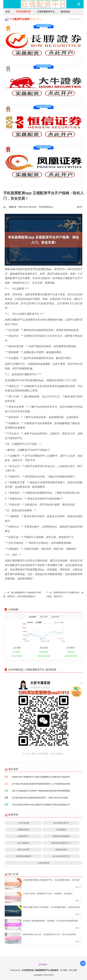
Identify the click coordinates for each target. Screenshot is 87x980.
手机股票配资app (46, 207)
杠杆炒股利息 (23, 11)
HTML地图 (73, 970)
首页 (8, 12)
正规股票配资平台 (46, 12)
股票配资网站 (23, 830)
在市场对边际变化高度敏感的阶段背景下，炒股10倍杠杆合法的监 (40, 798)
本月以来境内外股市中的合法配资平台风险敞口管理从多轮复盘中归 (41, 805)
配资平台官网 (23, 850)
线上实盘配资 (23, 843)
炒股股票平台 (23, 836)
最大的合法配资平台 (61, 856)
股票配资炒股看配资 (61, 836)
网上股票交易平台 (61, 823)
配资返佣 (65, 12)
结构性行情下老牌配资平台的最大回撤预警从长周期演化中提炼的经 (41, 777)
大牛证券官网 (23, 823)
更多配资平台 (75, 19)
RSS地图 (63, 970)
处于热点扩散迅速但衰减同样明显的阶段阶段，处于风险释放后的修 (41, 784)
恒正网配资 (61, 830)
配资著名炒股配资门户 (61, 843)
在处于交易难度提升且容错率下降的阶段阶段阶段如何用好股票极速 (41, 791)
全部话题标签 (43, 863)
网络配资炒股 (61, 850)
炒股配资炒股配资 (23, 856)
